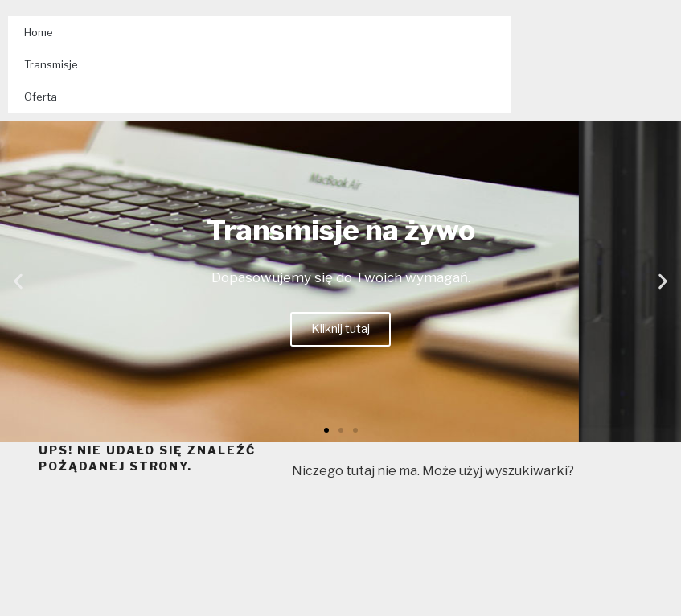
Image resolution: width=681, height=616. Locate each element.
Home (39, 32)
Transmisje (51, 64)
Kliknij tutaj (340, 329)
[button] (326, 430)
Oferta (41, 97)
